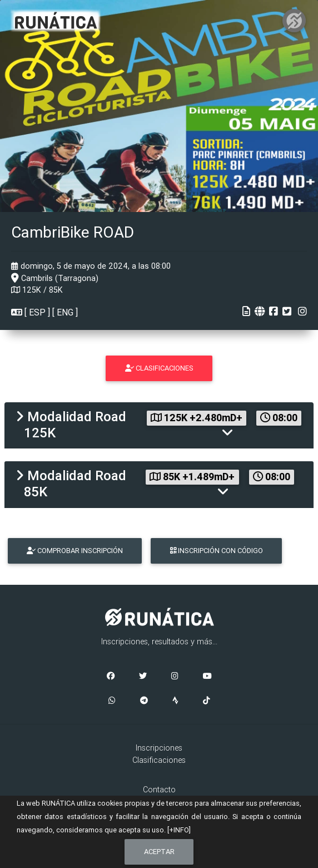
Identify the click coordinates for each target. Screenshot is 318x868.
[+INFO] (179, 830)
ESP (37, 312)
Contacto (159, 790)
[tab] (159, 425)
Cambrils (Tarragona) (55, 278)
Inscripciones (159, 748)
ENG (65, 312)
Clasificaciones (159, 760)
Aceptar (159, 852)
